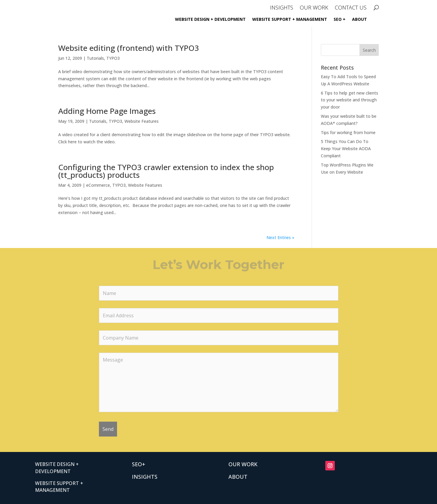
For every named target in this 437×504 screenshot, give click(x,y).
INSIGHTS (282, 8)
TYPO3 (113, 58)
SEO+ (139, 464)
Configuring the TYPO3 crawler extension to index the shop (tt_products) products (166, 171)
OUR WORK (314, 8)
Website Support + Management (290, 20)
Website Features (142, 121)
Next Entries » (280, 237)
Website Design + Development (210, 20)
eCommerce (98, 185)
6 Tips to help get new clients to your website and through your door (350, 100)
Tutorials (95, 58)
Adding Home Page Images (107, 111)
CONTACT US (351, 8)
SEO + (340, 20)
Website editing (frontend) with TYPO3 (129, 48)
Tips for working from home (348, 132)
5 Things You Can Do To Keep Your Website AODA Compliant (346, 149)
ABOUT (359, 20)
